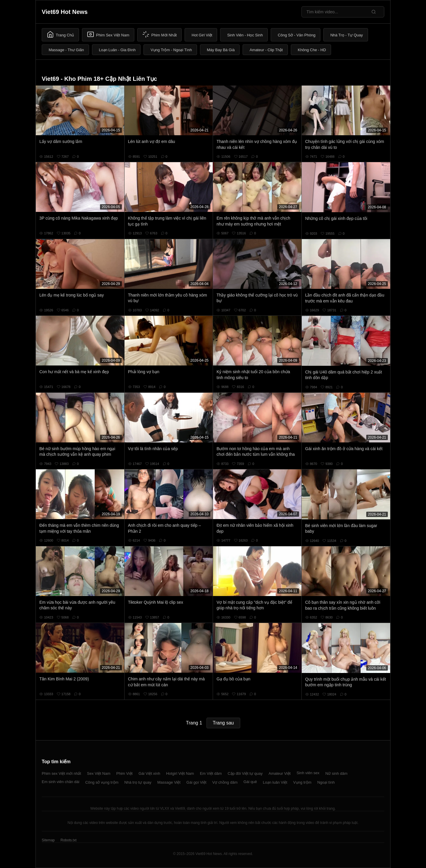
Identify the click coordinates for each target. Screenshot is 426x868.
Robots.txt (68, 840)
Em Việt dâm (211, 773)
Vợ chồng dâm (225, 782)
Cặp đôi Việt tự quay (245, 773)
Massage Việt (169, 782)
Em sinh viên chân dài (60, 782)
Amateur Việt (280, 773)
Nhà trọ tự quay (138, 782)
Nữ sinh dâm (337, 773)
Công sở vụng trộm (102, 782)
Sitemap (48, 840)
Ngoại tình (326, 782)
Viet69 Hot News (65, 12)
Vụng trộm (302, 782)
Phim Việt (124, 773)
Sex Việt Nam (99, 773)
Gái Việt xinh (149, 773)
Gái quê (250, 782)
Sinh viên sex (308, 773)
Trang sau (223, 723)
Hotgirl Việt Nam (180, 773)
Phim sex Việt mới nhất (61, 773)
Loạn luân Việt (275, 782)
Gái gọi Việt (196, 782)
